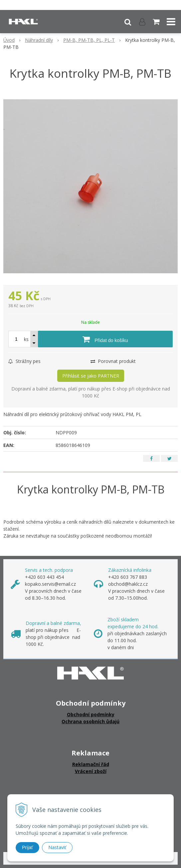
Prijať (27, 847)
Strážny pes (24, 361)
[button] (128, 22)
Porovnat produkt (113, 361)
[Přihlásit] (142, 22)
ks (26, 339)
